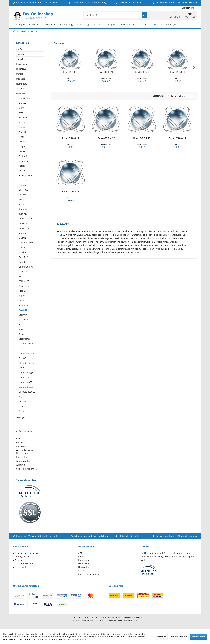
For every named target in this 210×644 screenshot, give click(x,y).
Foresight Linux (26, 175)
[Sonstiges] (171, 25)
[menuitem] (188, 8)
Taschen (20, 89)
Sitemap (82, 570)
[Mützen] (99, 25)
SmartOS (23, 329)
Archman (23, 118)
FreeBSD (22, 180)
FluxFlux (22, 171)
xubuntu (23, 406)
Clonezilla (23, 132)
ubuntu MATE (25, 382)
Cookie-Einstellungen (26, 469)
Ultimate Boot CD (27, 392)
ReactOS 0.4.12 (106, 72)
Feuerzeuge (22, 69)
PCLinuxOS (24, 281)
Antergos (23, 103)
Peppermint (24, 286)
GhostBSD (23, 190)
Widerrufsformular (24, 564)
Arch (21, 113)
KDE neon (23, 204)
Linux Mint (24, 228)
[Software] (157, 25)
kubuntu (23, 214)
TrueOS (22, 358)
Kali (20, 199)
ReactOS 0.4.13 (142, 72)
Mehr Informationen (76, 639)
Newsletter (84, 567)
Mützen (20, 74)
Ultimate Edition (26, 363)
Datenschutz (22, 457)
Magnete (20, 79)
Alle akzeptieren (179, 637)
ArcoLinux (23, 122)
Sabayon (23, 315)
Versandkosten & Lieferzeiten (24, 452)
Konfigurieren (198, 637)
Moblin (22, 247)
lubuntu (22, 233)
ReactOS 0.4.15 (71, 192)
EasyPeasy (23, 151)
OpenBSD (23, 257)
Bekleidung (22, 64)
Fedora (22, 166)
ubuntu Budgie (26, 372)
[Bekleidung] (66, 25)
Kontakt (20, 442)
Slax (20, 324)
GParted (22, 195)
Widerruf (21, 465)
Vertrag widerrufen (24, 567)
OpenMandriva (26, 267)
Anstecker (21, 54)
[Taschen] (143, 25)
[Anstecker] (35, 25)
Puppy (21, 296)
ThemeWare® (131, 620)
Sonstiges (21, 417)
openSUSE (23, 272)
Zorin (21, 411)
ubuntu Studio (25, 387)
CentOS (22, 127)
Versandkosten (111, 617)
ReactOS (23, 310)
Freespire (23, 185)
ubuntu (22, 368)
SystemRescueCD (27, 344)
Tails (21, 348)
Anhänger (21, 49)
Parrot (21, 276)
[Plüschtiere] (128, 25)
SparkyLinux (24, 339)
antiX (21, 108)
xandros (22, 401)
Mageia (22, 238)
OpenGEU (23, 262)
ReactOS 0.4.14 (177, 72)
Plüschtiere (22, 84)
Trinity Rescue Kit (27, 353)
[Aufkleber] (50, 25)
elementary (24, 161)
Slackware (23, 320)
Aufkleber (21, 59)
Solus (21, 334)
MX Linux (23, 252)
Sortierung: (158, 96)
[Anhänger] (19, 25)
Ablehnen (161, 637)
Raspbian (23, 305)
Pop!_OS (22, 291)
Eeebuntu (23, 156)
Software (21, 94)
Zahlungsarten (23, 461)
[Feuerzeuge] (83, 25)
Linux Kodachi (25, 219)
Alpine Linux (24, 98)
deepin (22, 147)
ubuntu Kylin (25, 377)
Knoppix (22, 209)
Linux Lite (23, 223)
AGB (18, 438)
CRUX (21, 137)
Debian (22, 142)
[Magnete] (112, 25)
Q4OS (21, 300)
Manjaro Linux (25, 243)
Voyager (22, 397)
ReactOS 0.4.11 (70, 72)
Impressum (22, 446)
